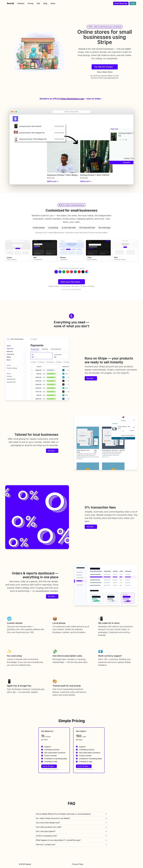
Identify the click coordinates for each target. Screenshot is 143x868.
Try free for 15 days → (105, 67)
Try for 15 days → (49, 766)
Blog (45, 3)
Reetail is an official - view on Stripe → (72, 99)
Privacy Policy (78, 864)
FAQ (38, 3)
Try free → (91, 378)
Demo (53, 3)
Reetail (10, 3)
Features (21, 3)
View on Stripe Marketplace (71, 289)
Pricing (30, 3)
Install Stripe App (121, 3)
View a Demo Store (105, 72)
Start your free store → (71, 282)
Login (133, 3)
